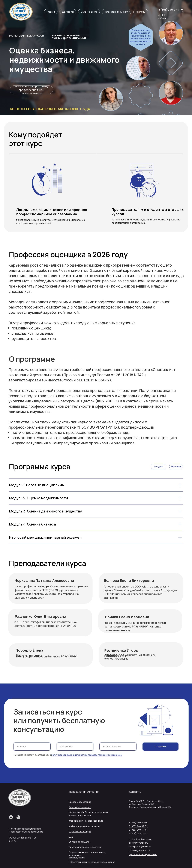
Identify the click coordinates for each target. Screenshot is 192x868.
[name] (32, 747)
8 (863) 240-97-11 (169, 10)
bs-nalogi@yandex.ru (139, 850)
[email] (75, 747)
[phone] (118, 747)
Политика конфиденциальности (25, 829)
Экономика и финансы (80, 807)
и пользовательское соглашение (26, 832)
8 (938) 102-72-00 (138, 833)
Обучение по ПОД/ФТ (80, 842)
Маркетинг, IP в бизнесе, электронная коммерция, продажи (88, 814)
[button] (31, 90)
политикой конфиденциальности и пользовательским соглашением (87, 755)
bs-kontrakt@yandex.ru (141, 839)
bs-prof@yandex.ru (139, 843)
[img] (21, 12)
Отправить (161, 746)
